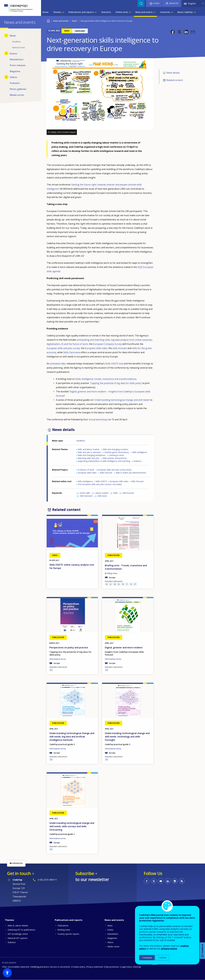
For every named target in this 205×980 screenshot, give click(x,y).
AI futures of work (86, 470)
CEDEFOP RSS (182, 881)
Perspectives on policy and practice (69, 648)
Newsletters (113, 934)
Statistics (138, 461)
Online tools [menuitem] (122, 12)
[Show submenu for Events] (6, 53)
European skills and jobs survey (63, 348)
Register (174, 3)
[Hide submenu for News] (6, 36)
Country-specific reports (68, 934)
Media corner (113, 947)
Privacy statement (95, 967)
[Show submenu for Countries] (172, 12)
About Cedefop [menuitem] (185, 12)
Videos (110, 942)
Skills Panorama (72, 352)
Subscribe (85, 873)
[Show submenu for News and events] (154, 12)
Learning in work (116, 455)
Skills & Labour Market (18, 926)
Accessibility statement (19, 967)
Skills (115, 493)
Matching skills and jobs (88, 458)
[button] (173, 32)
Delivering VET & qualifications (21, 930)
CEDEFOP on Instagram (175, 881)
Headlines (81, 441)
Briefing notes (111, 573)
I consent (147, 958)
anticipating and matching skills (94, 340)
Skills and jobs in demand (89, 452)
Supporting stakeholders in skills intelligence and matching (104, 461)
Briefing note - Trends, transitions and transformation (126, 567)
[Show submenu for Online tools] (130, 12)
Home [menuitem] (45, 12)
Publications (63, 926)
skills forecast (120, 348)
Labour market (102, 493)
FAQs (5, 967)
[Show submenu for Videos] (6, 77)
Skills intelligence (140, 452)
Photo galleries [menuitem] (18, 89)
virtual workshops (98, 419)
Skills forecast (106, 473)
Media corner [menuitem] (17, 95)
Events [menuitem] (14, 54)
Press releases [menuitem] (18, 65)
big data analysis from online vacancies (132, 340)
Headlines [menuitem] (16, 42)
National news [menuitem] (19, 47)
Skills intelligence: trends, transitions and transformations (106, 379)
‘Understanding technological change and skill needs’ (122, 400)
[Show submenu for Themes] (63, 12)
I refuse (162, 958)
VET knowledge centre (18, 934)
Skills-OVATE (101, 481)
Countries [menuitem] (165, 12)
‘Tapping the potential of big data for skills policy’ (116, 383)
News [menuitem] (13, 36)
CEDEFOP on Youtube (161, 881)
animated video (58, 364)
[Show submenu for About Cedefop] (195, 12)
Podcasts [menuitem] (15, 83)
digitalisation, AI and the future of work (67, 344)
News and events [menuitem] (144, 12)
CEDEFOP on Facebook (147, 881)
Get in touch (19, 873)
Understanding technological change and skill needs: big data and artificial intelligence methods (72, 737)
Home (48, 20)
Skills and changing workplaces (92, 455)
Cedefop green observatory (116, 452)
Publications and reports (69, 920)
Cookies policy (78, 967)
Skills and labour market (88, 449)
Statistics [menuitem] (106, 12)
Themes (9, 920)
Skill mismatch (86, 496)
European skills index (96, 348)
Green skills (85, 493)
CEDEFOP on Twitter (154, 881)
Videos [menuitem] (13, 77)
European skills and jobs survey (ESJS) (114, 470)
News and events (61, 21)
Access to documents (60, 967)
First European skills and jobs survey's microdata (100, 484)
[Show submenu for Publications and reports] (95, 12)
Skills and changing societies (115, 449)
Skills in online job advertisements (131, 473)
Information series (58, 659)
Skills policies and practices (115, 458)
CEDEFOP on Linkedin (168, 881)
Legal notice (126, 967)
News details (173, 73)
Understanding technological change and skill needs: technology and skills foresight (127, 737)
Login (156, 3)
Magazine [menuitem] (15, 71)
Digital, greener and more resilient (124, 648)
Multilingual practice (40, 967)
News (75, 21)
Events (110, 930)
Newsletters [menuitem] (17, 59)
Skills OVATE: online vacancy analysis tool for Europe (72, 566)
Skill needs (102, 496)
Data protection (112, 967)
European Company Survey (107, 344)
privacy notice (169, 949)
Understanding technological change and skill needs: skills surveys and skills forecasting (72, 826)
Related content (175, 80)
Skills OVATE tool (114, 364)
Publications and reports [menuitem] (81, 12)
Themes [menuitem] (57, 12)
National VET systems (18, 938)
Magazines (112, 938)
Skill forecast (128, 493)
